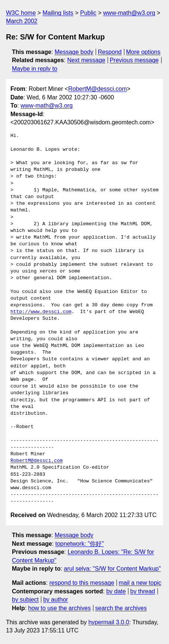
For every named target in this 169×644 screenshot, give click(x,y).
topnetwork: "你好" (80, 544)
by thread (143, 591)
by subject (25, 600)
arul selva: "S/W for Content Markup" (112, 569)
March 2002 (22, 21)
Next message (86, 60)
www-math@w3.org (129, 13)
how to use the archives (60, 608)
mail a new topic (140, 583)
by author (56, 600)
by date (116, 591)
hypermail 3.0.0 (109, 622)
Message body (74, 52)
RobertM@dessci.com (98, 89)
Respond (110, 52)
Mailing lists (58, 13)
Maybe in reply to (35, 69)
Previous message (134, 60)
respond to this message (82, 583)
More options (144, 52)
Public (88, 13)
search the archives (121, 608)
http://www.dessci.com (41, 312)
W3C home (21, 13)
